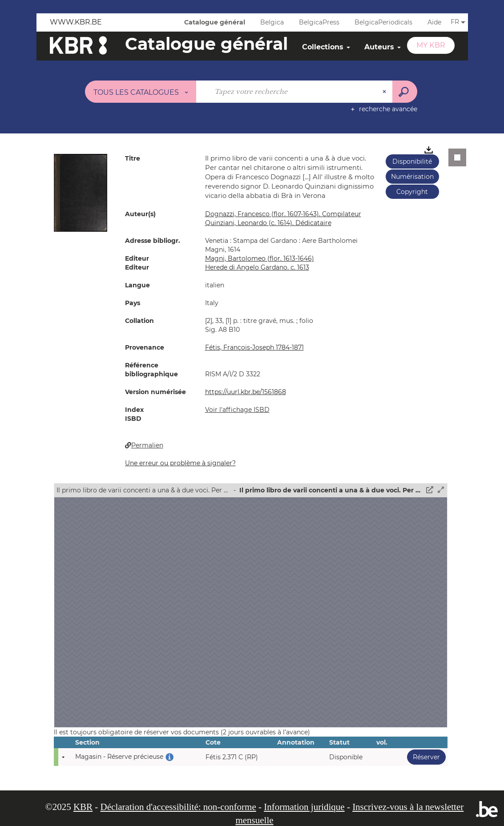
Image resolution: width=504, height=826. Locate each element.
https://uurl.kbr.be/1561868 (246, 392)
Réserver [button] (423, 757)
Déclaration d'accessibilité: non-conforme (178, 807)
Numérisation (412, 177)
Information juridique (304, 807)
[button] (81, 192)
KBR (83, 807)
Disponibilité (412, 161)
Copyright (412, 192)
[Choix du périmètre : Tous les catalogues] (141, 92)
